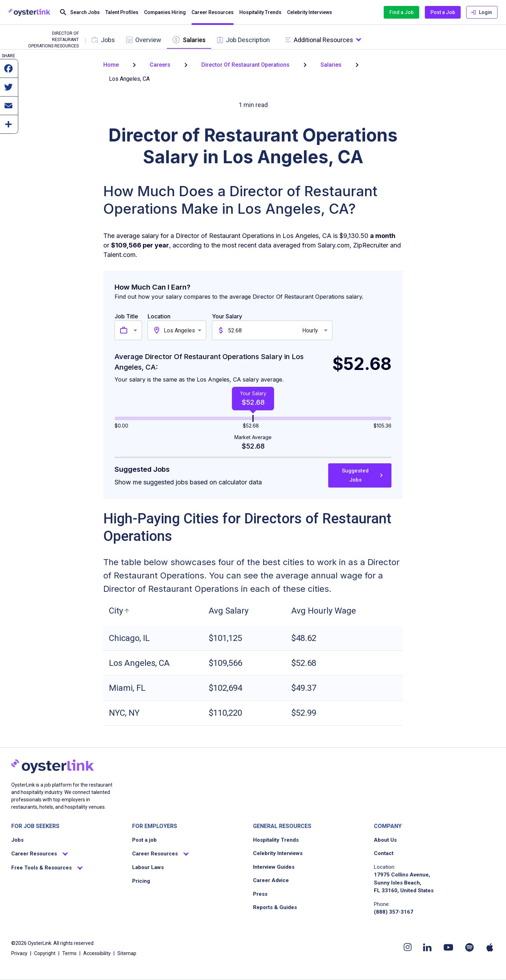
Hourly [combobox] (310, 330)
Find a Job (401, 12)
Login (482, 12)
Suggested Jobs (360, 475)
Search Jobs (79, 12)
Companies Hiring (165, 12)
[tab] (103, 40)
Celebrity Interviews (310, 12)
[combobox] (136, 330)
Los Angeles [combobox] (179, 330)
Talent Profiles (122, 12)
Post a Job (443, 12)
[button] (120, 611)
